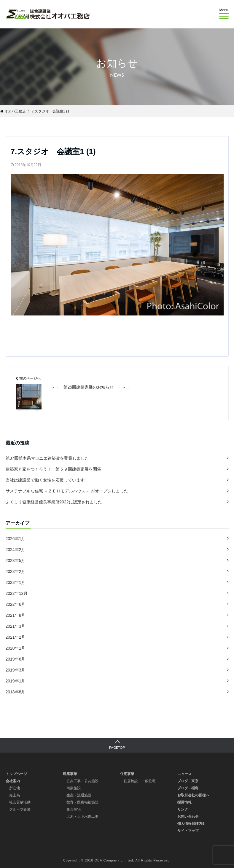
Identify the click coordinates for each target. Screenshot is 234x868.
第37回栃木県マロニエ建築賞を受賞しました (47, 458)
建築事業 (70, 774)
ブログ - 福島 (188, 788)
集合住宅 (74, 809)
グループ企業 (20, 809)
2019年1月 (16, 681)
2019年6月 (16, 659)
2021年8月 (16, 615)
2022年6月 (16, 604)
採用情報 (184, 802)
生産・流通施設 (79, 795)
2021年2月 (16, 637)
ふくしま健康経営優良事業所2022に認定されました (54, 502)
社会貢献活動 (20, 802)
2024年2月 (16, 549)
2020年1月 (16, 648)
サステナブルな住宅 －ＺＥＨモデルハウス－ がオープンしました (67, 491)
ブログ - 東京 (188, 781)
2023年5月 (16, 560)
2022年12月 (17, 593)
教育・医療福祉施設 (82, 802)
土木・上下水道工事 (82, 816)
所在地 (15, 788)
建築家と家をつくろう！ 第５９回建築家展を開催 (53, 469)
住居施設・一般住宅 (140, 781)
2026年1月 (16, 538)
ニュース (184, 774)
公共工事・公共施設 (82, 781)
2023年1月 (16, 582)
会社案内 (13, 781)
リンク (183, 809)
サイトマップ (188, 830)
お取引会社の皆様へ (193, 795)
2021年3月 (16, 626)
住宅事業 (127, 774)
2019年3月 (16, 670)
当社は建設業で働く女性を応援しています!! (46, 480)
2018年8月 (16, 692)
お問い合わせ (188, 816)
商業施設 (74, 788)
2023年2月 (16, 571)
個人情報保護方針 (192, 823)
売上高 (15, 795)
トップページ (16, 774)
